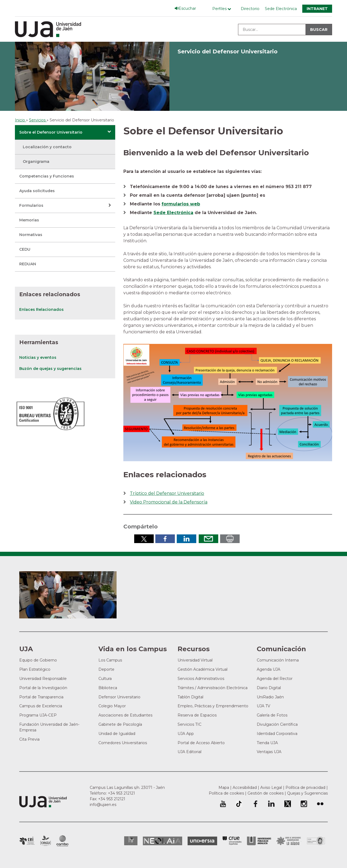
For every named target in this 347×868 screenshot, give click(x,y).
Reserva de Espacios (197, 715)
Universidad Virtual (195, 660)
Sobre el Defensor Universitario (51, 132)
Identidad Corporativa (277, 734)
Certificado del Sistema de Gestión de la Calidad (316, 840)
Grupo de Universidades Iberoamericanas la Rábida (289, 841)
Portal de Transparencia (41, 697)
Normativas (31, 235)
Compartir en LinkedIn (187, 539)
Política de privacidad (305, 788)
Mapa (224, 788)
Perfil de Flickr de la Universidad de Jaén (320, 804)
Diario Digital (269, 688)
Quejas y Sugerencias (307, 793)
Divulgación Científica (277, 724)
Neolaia (163, 841)
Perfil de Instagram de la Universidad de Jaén (304, 804)
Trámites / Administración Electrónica (213, 688)
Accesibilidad (245, 788)
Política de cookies (226, 793)
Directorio (250, 9)
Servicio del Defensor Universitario (228, 51)
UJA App (186, 734)
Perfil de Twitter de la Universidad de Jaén (288, 804)
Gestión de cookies (266, 793)
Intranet (317, 9)
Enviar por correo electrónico (208, 539)
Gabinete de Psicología (120, 724)
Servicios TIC (189, 724)
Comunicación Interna (278, 660)
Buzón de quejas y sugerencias (50, 369)
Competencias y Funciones (47, 176)
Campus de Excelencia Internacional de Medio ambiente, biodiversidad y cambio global (62, 841)
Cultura (105, 679)
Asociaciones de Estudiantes (125, 715)
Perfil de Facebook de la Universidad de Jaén (255, 804)
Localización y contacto (47, 147)
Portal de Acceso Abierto (201, 743)
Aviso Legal (271, 788)
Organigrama (36, 162)
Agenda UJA (269, 669)
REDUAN (28, 264)
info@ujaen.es (103, 805)
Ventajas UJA (269, 752)
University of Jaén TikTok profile (239, 804)
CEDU (25, 249)
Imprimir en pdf (230, 539)
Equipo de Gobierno (38, 660)
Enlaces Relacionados (41, 309)
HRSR (131, 841)
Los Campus (110, 660)
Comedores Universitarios (123, 743)
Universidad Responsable (43, 679)
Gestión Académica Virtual (203, 669)
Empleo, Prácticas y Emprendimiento (213, 706)
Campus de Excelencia (41, 706)
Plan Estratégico (35, 669)
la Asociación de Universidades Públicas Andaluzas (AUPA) (259, 841)
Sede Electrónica (281, 9)
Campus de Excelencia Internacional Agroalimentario (46, 841)
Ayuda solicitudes (37, 191)
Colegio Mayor (112, 706)
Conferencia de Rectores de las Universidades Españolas (232, 841)
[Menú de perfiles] (223, 9)
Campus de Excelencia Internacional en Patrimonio (27, 841)
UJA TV (264, 706)
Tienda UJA (267, 743)
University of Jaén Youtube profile (223, 804)
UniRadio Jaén (270, 697)
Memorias (29, 220)
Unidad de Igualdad (117, 734)
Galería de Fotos (272, 715)
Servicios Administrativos (201, 679)
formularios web (181, 204)
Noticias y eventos (38, 357)
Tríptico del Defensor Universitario (167, 493)
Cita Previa (29, 739)
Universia (202, 841)
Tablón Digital (190, 697)
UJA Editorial (189, 752)
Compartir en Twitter (144, 539)
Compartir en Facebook (165, 539)
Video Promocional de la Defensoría (169, 502)
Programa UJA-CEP (38, 715)
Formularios (31, 205)
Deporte (106, 669)
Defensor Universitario (119, 697)
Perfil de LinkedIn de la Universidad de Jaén (271, 804)
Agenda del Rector (275, 679)
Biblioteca (108, 688)
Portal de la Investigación (43, 688)
